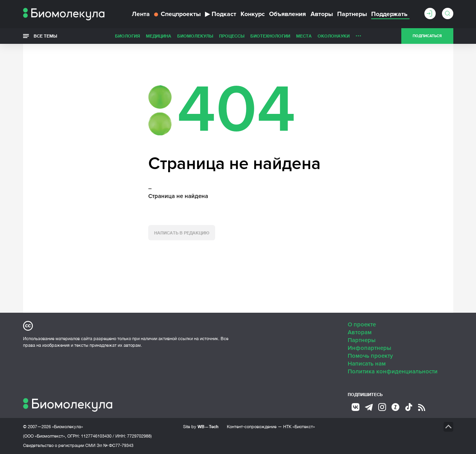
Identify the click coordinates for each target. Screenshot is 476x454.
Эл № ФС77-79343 (115, 445)
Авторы (322, 14)
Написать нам (367, 364)
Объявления (287, 14)
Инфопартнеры (369, 348)
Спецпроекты (177, 14)
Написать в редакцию (182, 233)
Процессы (232, 36)
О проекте (362, 324)
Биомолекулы (195, 36)
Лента (141, 14)
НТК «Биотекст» (299, 427)
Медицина (159, 36)
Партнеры (352, 14)
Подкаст (221, 14)
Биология (128, 36)
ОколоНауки (334, 36)
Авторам (360, 332)
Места (304, 36)
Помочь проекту (370, 356)
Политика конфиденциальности (393, 371)
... (358, 34)
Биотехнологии (270, 36)
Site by (201, 426)
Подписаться (427, 36)
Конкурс (253, 14)
